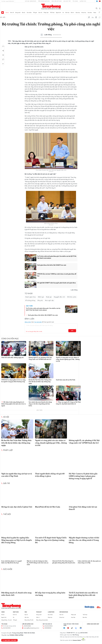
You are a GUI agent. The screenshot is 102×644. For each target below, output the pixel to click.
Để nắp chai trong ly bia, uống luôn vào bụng (50, 594)
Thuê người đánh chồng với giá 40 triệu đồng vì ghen (50, 475)
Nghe (3, 46)
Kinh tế (12, 13)
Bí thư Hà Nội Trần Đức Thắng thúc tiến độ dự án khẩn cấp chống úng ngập (40, 382)
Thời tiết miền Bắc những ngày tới (12, 357)
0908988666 (48, 628)
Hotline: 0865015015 (31, 1)
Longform (51, 612)
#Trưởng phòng (30, 300)
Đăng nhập (28, 322)
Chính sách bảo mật (93, 624)
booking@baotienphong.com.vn (31, 628)
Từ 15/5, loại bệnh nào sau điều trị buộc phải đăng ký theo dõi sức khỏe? (83, 595)
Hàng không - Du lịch (7, 620)
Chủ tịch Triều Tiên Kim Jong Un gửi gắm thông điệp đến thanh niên (64, 562)
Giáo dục (78, 13)
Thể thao (52, 13)
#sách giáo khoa (30, 297)
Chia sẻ (3, 51)
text (93, 17)
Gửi (72, 331)
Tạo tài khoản (38, 322)
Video (95, 13)
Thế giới (35, 13)
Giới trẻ (40, 13)
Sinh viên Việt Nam (57, 1)
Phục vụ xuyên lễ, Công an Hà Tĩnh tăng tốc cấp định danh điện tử (68, 403)
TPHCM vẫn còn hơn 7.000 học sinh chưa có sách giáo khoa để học (57, 275)
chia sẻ (89, 17)
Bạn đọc (85, 617)
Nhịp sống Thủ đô (29, 620)
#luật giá (49, 297)
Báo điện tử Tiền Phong (51, 7)
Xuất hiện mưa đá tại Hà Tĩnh (66, 380)
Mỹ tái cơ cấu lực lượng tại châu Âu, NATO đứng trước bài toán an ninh (38, 563)
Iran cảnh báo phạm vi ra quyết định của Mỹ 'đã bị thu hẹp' (12, 562)
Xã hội (7, 13)
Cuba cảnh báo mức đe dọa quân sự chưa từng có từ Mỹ (89, 562)
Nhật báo (16, 612)
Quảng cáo (83, 1)
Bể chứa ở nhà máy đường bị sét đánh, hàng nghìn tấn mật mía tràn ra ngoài (14, 404)
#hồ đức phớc (72, 297)
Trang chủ (3, 13)
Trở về (3, 64)
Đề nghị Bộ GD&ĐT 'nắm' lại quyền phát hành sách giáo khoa (57, 283)
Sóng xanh (18, 13)
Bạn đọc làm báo (9, 640)
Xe (63, 13)
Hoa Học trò (67, 1)
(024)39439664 (48, 626)
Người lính (58, 13)
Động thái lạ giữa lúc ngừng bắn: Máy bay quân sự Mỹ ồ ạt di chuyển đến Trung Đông (17, 540)
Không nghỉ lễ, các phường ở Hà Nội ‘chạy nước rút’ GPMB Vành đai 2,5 (40, 358)
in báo (96, 17)
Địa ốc (24, 13)
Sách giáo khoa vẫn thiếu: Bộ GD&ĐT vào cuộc (52, 265)
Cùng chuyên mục (10, 339)
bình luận (100, 17)
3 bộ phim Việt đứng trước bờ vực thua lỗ (83, 508)
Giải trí (72, 13)
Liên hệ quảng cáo (28, 624)
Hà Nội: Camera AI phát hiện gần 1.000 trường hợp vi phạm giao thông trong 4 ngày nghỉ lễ (83, 476)
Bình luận (3, 59)
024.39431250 (7, 628)
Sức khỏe (29, 13)
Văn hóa (67, 13)
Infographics (64, 612)
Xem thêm (99, 13)
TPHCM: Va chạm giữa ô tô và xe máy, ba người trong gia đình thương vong (14, 381)
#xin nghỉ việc (49, 300)
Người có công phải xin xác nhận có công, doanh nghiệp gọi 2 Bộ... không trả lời (68, 359)
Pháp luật (46, 13)
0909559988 (27, 626)
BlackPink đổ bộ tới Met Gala (48, 507)
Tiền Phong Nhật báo (44, 1)
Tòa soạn (75, 1)
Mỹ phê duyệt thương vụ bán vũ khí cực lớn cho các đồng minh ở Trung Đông (84, 540)
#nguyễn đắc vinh (59, 297)
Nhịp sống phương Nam (42, 620)
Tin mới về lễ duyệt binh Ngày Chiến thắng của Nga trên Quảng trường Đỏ (51, 540)
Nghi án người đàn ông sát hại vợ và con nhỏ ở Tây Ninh (17, 475)
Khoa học (84, 13)
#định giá (41, 297)
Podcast (39, 612)
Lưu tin (3, 55)
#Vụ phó (40, 300)
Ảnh (26, 612)
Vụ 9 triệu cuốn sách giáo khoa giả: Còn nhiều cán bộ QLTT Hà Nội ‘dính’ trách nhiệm (57, 257)
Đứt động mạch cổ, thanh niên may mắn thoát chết (16, 594)
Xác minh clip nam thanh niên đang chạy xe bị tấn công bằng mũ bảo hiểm (40, 404)
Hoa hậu (90, 13)
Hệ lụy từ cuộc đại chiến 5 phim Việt (17, 507)
